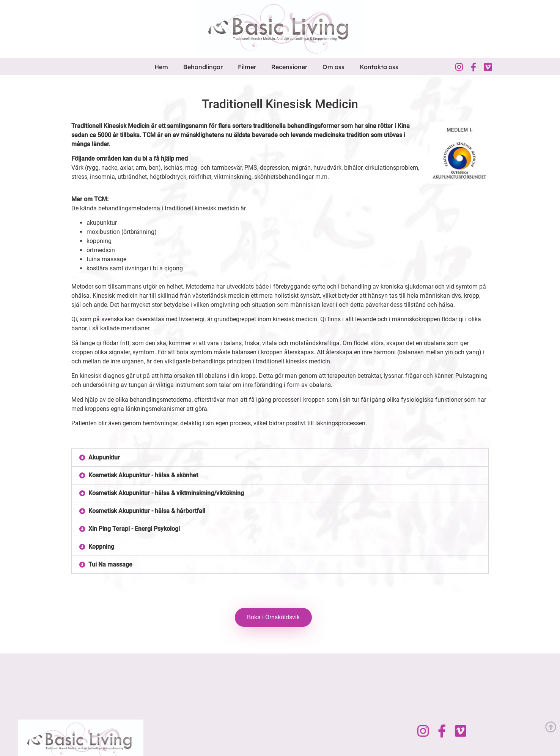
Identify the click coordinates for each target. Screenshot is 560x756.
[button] (280, 458)
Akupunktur (104, 457)
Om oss (333, 67)
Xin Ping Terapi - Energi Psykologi (134, 529)
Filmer (247, 67)
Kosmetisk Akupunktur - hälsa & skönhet (143, 475)
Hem (161, 67)
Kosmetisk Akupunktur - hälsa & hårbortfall (147, 511)
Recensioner (289, 67)
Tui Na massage (110, 564)
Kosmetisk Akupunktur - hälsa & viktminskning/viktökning (166, 493)
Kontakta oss (379, 67)
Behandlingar (203, 67)
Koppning (101, 547)
